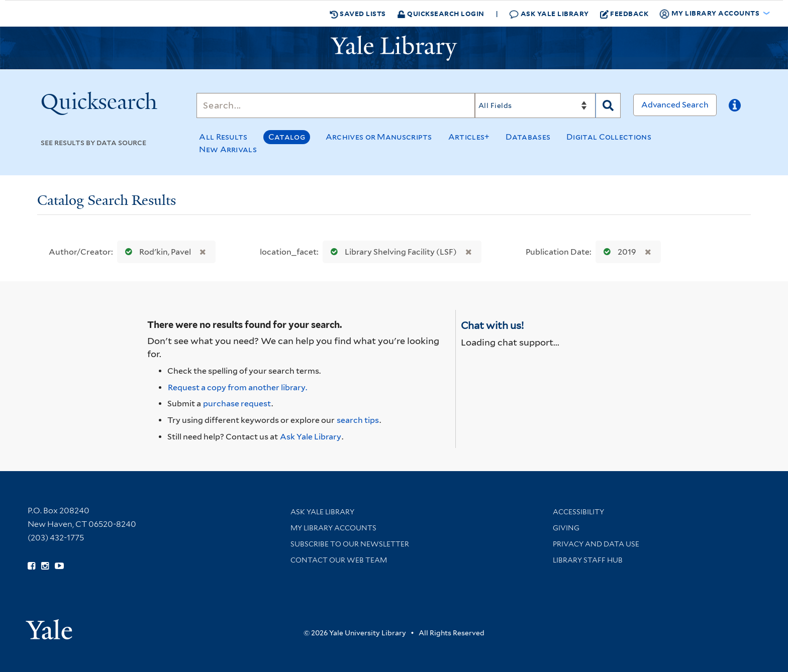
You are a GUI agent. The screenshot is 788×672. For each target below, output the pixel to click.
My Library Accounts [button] (710, 14)
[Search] (336, 105)
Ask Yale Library (549, 14)
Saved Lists (358, 14)
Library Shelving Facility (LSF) (391, 252)
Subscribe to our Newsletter (350, 544)
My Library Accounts (333, 528)
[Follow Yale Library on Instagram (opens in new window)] (45, 566)
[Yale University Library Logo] (394, 48)
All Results (223, 137)
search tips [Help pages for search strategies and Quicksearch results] (358, 420)
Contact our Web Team (339, 560)
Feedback (624, 14)
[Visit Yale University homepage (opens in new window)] (49, 626)
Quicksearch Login (441, 13)
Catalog (287, 137)
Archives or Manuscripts (379, 137)
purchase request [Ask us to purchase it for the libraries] (237, 404)
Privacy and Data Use (596, 544)
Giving (566, 528)
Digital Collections (609, 137)
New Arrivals (228, 149)
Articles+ (469, 137)
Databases (528, 137)
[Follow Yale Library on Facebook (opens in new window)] (31, 566)
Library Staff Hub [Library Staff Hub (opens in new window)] (588, 560)
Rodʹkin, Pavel (156, 252)
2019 (618, 252)
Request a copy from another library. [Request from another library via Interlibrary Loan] (237, 387)
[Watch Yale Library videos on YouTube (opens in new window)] (59, 566)
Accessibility (578, 512)
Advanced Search (675, 105)
